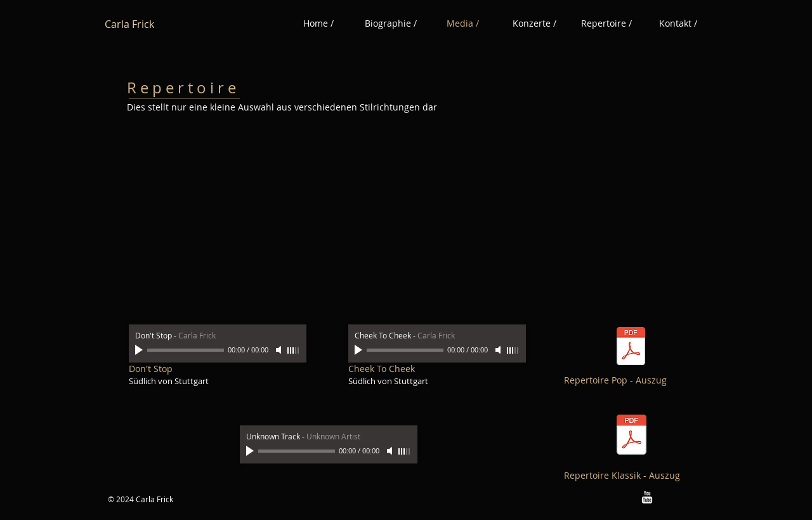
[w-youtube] (647, 497)
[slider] (294, 350)
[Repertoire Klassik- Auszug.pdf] (632, 437)
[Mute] (280, 350)
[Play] (140, 350)
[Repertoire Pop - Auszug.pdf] (631, 348)
